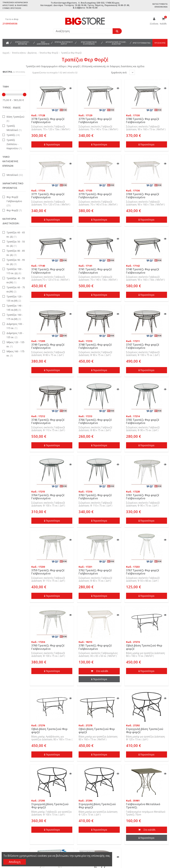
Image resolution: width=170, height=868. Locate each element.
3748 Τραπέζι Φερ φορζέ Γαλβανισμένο (95, 346)
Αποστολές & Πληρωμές (15, 5)
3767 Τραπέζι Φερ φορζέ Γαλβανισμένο (143, 572)
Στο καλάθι (99, 671)
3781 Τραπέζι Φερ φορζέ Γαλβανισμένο (95, 647)
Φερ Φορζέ (14, 210)
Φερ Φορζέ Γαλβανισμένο (14, 201)
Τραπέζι (13, 135)
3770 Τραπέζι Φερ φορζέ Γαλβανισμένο (95, 196)
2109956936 (10, 23)
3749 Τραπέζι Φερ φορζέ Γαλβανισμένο (48, 346)
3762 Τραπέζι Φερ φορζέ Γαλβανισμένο (95, 572)
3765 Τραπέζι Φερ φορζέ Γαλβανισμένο (143, 421)
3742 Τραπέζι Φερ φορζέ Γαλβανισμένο (48, 271)
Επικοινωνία (161, 7)
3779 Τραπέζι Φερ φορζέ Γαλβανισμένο (95, 120)
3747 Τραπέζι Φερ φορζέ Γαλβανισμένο (143, 346)
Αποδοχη (15, 862)
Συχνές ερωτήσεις (12, 8)
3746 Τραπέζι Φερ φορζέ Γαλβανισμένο (48, 421)
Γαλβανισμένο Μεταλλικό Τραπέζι (143, 806)
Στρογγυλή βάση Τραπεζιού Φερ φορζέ (145, 731)
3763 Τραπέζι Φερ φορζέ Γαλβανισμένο (95, 497)
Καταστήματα (160, 4)
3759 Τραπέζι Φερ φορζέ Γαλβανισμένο (48, 572)
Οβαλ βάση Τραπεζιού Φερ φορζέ (144, 647)
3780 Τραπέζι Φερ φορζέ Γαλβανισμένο (143, 120)
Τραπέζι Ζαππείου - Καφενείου (14, 144)
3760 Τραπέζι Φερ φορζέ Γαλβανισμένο (48, 647)
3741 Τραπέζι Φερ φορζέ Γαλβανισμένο (95, 271)
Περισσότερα (52, 144)
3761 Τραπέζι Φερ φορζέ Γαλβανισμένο (143, 497)
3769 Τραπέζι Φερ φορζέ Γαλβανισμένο (143, 196)
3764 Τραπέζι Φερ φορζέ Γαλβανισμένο (48, 497)
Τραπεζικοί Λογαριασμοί (15, 2)
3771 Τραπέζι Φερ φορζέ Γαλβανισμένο (48, 196)
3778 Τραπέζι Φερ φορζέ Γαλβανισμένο (48, 120)
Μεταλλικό (15, 175)
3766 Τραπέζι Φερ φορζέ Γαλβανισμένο (95, 421)
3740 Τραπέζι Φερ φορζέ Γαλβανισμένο (143, 271)
